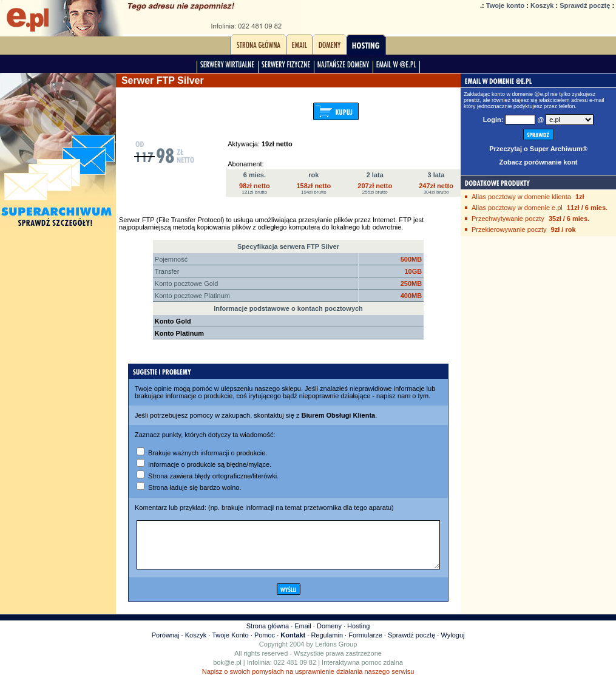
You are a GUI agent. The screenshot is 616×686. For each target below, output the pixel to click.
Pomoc (265, 644)
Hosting (358, 635)
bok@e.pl (227, 671)
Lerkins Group (336, 653)
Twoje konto (505, 5)
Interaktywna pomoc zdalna (362, 671)
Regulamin (327, 644)
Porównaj (166, 644)
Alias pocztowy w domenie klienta (521, 197)
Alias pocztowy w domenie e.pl (517, 208)
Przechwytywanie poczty (508, 219)
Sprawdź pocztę (585, 5)
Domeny (329, 635)
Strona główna (268, 635)
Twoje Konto (230, 644)
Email (303, 635)
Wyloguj (452, 644)
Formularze (365, 644)
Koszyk (542, 5)
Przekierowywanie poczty (509, 229)
